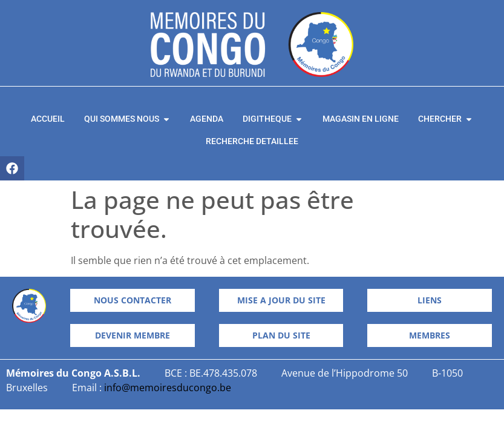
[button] (281, 335)
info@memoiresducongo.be (168, 388)
